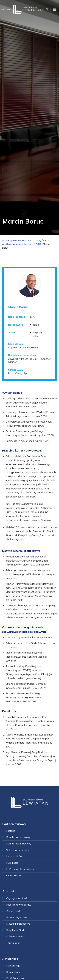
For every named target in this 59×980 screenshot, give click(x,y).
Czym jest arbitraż (17, 898)
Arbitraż (8, 891)
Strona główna (11, 240)
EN (8, 10)
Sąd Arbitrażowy (14, 824)
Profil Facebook (15, 978)
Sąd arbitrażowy (31, 240)
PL (4, 10)
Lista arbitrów (14, 856)
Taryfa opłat (13, 943)
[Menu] (55, 10)
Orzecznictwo (14, 875)
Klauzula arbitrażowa (18, 924)
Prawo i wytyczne (17, 917)
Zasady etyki (14, 911)
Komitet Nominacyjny (19, 844)
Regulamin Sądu (16, 930)
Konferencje (13, 966)
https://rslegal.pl (18, 373)
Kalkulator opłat (15, 936)
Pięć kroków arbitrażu (19, 905)
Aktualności (10, 959)
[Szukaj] (47, 10)
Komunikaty (13, 972)
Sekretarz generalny (18, 850)
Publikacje (12, 863)
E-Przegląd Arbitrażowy (20, 869)
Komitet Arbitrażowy (18, 837)
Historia (11, 831)
